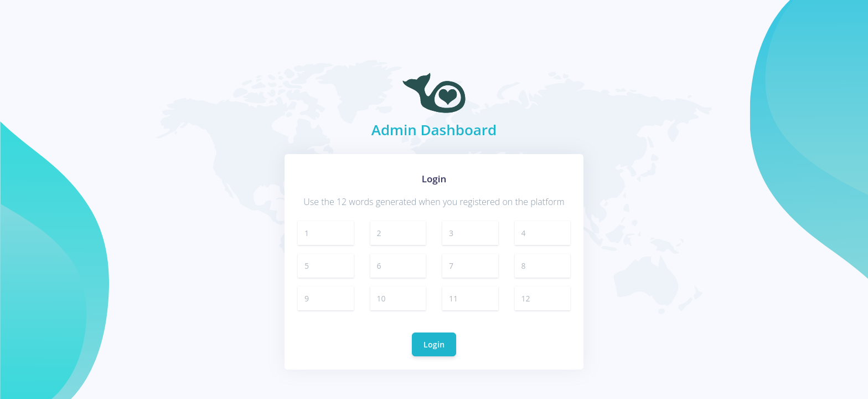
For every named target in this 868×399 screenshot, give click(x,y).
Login (434, 344)
